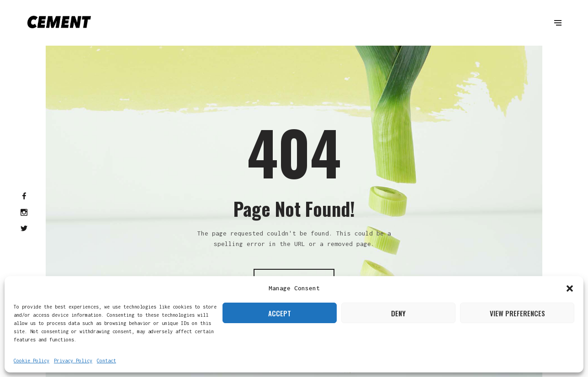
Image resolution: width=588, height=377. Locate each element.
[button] (570, 288)
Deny (398, 313)
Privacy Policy (73, 361)
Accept (280, 313)
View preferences (517, 313)
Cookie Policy (32, 361)
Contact (106, 361)
